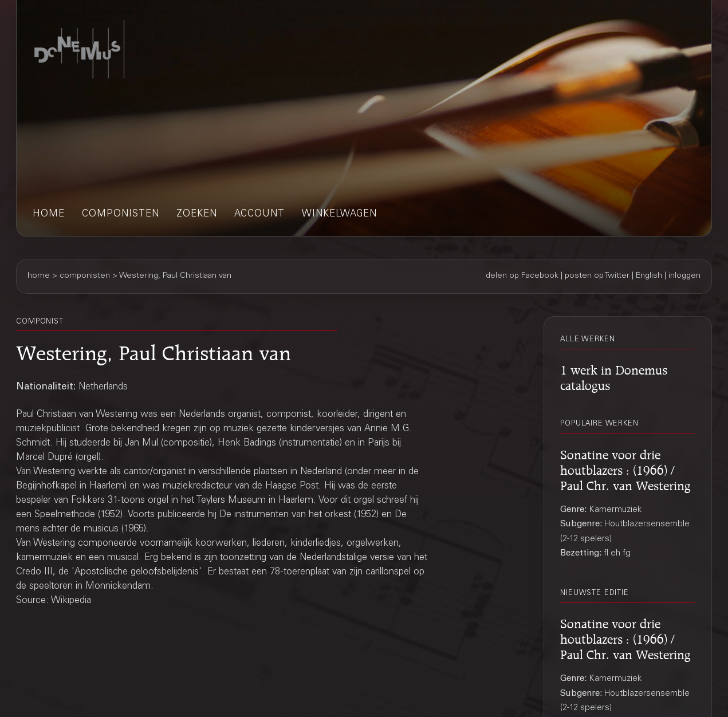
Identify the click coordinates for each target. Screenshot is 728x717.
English (649, 276)
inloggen (684, 276)
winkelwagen (339, 214)
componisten (121, 214)
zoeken (197, 214)
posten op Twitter (597, 276)
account (259, 214)
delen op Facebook (522, 276)
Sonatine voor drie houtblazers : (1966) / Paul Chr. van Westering (625, 468)
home (49, 214)
